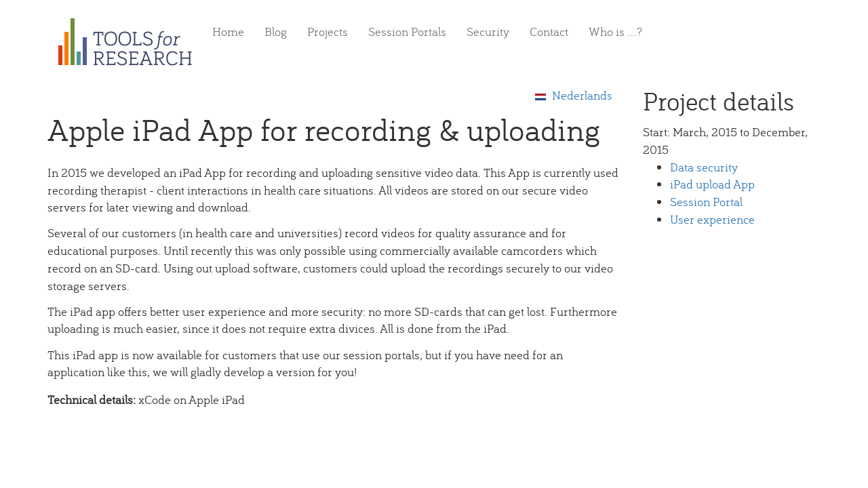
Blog (276, 32)
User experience (712, 219)
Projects (328, 32)
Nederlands (574, 95)
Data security (704, 167)
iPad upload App (712, 184)
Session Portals (407, 32)
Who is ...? (615, 32)
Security (488, 32)
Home (228, 32)
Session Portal (706, 202)
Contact (549, 32)
